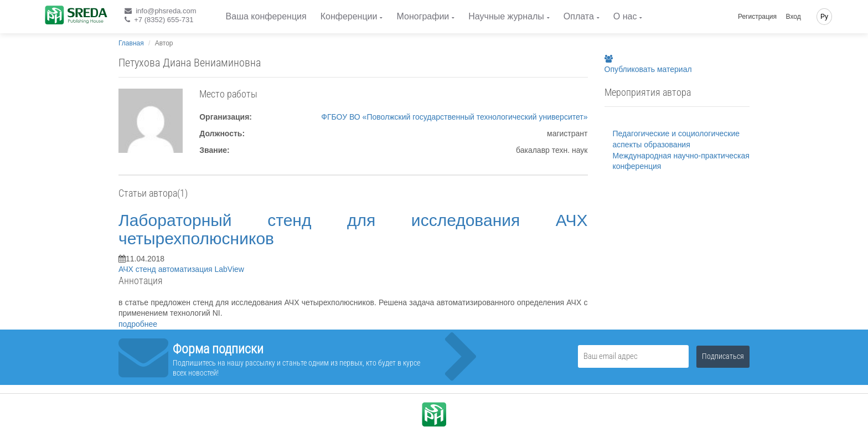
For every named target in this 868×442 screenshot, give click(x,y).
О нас (625, 16)
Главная (131, 43)
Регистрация (757, 17)
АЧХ (127, 269)
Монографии (423, 16)
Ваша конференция (266, 16)
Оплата (579, 16)
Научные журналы (506, 16)
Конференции (349, 16)
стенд (147, 269)
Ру (824, 17)
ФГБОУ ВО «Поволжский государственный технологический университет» (454, 117)
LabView (229, 269)
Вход (794, 17)
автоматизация (187, 269)
